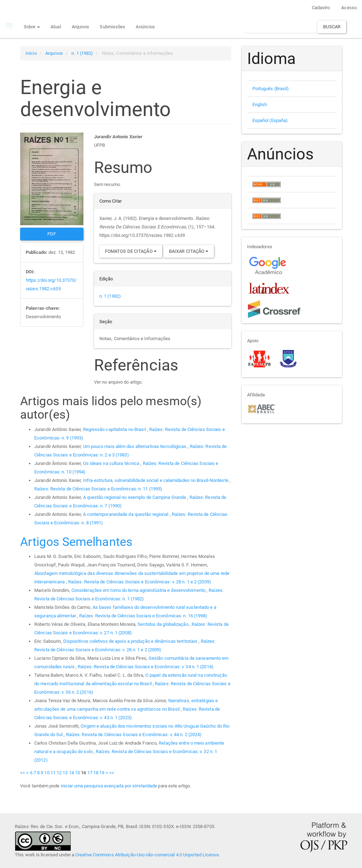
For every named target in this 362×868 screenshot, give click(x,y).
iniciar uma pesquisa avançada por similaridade (109, 786)
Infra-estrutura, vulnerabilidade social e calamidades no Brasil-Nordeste (156, 480)
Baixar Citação (189, 251)
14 (71, 773)
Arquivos (80, 27)
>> (112, 773)
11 (53, 773)
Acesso (349, 8)
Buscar (332, 27)
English (260, 104)
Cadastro (321, 8)
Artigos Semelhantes (76, 542)
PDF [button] (52, 234)
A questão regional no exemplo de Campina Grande (135, 497)
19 (102, 773)
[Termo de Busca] (281, 27)
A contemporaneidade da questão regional (126, 514)
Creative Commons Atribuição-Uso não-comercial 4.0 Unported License (147, 855)
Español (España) (270, 120)
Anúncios (145, 27)
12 (59, 773)
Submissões (112, 27)
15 (77, 773)
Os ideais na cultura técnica (112, 463)
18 (96, 773)
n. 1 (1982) (82, 53)
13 (65, 773)
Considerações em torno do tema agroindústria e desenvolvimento (139, 590)
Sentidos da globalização (164, 624)
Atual (56, 27)
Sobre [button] (32, 27)
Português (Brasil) (271, 89)
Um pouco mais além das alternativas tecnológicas (135, 446)
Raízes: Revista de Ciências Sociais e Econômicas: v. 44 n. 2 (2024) (134, 735)
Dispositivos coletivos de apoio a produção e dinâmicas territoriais (131, 641)
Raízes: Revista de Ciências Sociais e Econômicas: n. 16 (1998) (143, 616)
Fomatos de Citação (131, 251)
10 (47, 773)
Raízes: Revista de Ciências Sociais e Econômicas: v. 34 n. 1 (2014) (146, 667)
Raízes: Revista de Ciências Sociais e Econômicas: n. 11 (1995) (98, 489)
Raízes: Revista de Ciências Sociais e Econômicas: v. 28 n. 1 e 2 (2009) (140, 582)
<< (23, 773)
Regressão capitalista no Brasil (115, 429)
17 (90, 773)
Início (31, 53)
